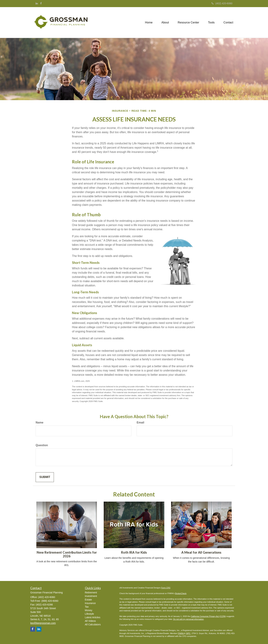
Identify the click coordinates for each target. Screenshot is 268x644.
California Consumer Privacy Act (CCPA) (208, 616)
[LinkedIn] (37, 3)
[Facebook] (41, 3)
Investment (91, 596)
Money (89, 610)
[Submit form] (45, 477)
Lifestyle (89, 614)
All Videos (90, 621)
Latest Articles (93, 617)
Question (42, 445)
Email (140, 422)
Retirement (91, 593)
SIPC (188, 633)
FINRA (181, 633)
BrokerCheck (181, 593)
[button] (165, 23)
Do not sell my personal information (188, 619)
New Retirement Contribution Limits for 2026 (67, 554)
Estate (88, 600)
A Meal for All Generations (201, 552)
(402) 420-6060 (222, 3)
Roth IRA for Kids (134, 552)
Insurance (90, 603)
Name (40, 422)
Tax (87, 607)
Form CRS (166, 588)
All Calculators (93, 624)
